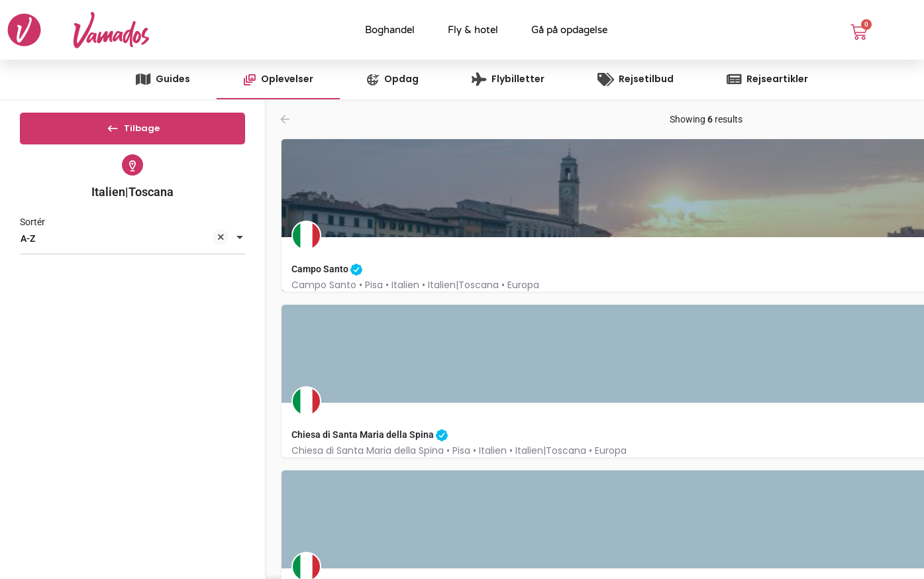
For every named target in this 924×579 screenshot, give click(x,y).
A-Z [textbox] (125, 251)
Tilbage (132, 132)
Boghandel (390, 30)
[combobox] (132, 250)
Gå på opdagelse (569, 30)
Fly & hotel (473, 30)
